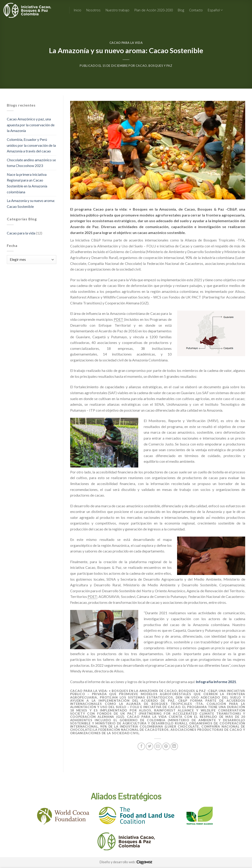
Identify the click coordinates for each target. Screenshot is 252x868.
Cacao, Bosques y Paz (154, 66)
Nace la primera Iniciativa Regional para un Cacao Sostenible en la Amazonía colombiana (27, 183)
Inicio (78, 10)
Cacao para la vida (126, 43)
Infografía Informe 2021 (216, 682)
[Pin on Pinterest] (166, 746)
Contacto (196, 10)
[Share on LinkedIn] (174, 746)
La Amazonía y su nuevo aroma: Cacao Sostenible (31, 203)
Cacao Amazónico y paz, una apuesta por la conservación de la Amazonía (31, 125)
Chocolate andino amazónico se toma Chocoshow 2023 (31, 163)
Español (215, 10)
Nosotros (93, 10)
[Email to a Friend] (158, 746)
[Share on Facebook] (141, 746)
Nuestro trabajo (117, 10)
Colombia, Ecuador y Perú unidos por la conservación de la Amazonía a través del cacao (31, 145)
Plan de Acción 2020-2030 (154, 10)
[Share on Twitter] (149, 746)
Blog (181, 10)
